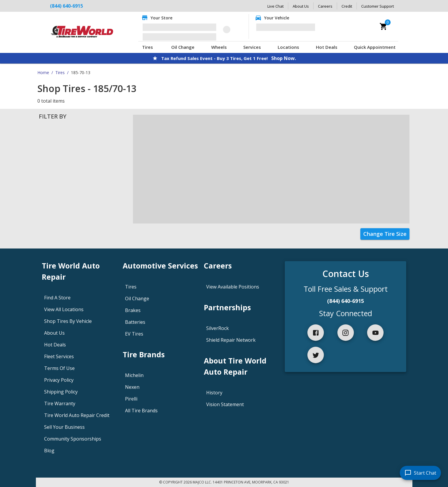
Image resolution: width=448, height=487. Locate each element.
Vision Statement (225, 404)
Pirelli (131, 399)
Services (252, 47)
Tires (148, 47)
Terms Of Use (59, 368)
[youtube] (375, 333)
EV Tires (134, 334)
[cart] (384, 26)
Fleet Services (59, 356)
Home (43, 72)
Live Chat (275, 6)
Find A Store (57, 298)
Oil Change (183, 47)
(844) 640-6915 (345, 301)
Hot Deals (327, 47)
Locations (288, 47)
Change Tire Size (385, 234)
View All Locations (64, 309)
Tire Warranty (60, 403)
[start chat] (420, 473)
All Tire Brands (141, 411)
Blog (49, 451)
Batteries (135, 322)
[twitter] (316, 355)
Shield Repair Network (231, 340)
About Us (301, 6)
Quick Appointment (375, 47)
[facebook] (316, 333)
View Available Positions (233, 287)
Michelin (134, 375)
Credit (347, 6)
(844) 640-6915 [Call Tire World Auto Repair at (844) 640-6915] (66, 6)
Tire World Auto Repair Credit (77, 415)
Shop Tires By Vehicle (68, 321)
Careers (325, 6)
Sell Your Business (64, 427)
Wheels (219, 47)
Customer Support (378, 6)
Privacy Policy (59, 380)
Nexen (132, 387)
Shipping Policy (61, 392)
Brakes (133, 310)
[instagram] (346, 333)
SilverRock (218, 328)
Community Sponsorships (73, 439)
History (214, 393)
